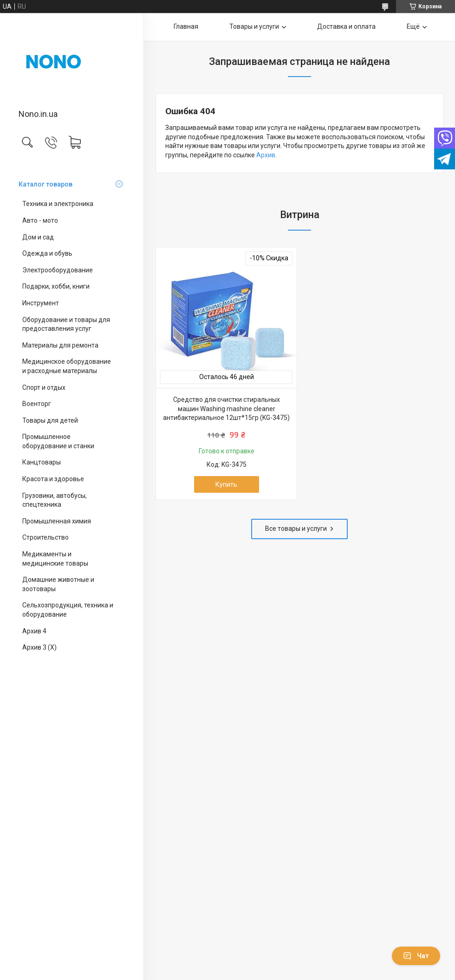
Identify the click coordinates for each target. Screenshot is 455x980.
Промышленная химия (57, 521)
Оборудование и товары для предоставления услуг (66, 324)
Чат (416, 956)
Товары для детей (50, 420)
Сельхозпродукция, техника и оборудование (68, 610)
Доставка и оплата (346, 26)
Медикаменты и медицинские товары (55, 559)
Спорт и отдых (44, 387)
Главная (186, 26)
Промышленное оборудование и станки (58, 441)
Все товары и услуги (296, 529)
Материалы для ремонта (60, 345)
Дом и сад (38, 237)
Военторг (37, 404)
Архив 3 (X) (39, 647)
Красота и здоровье (53, 479)
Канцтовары (42, 462)
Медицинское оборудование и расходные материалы (67, 366)
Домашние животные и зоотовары (58, 584)
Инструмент (41, 303)
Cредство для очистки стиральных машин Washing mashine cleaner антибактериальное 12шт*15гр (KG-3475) (226, 409)
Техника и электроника (58, 204)
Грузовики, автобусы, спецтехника (55, 500)
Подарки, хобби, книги (56, 286)
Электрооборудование (58, 270)
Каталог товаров (45, 184)
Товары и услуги (254, 26)
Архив (266, 155)
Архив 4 (34, 631)
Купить (226, 484)
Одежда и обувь (47, 253)
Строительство (45, 537)
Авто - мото (40, 220)
